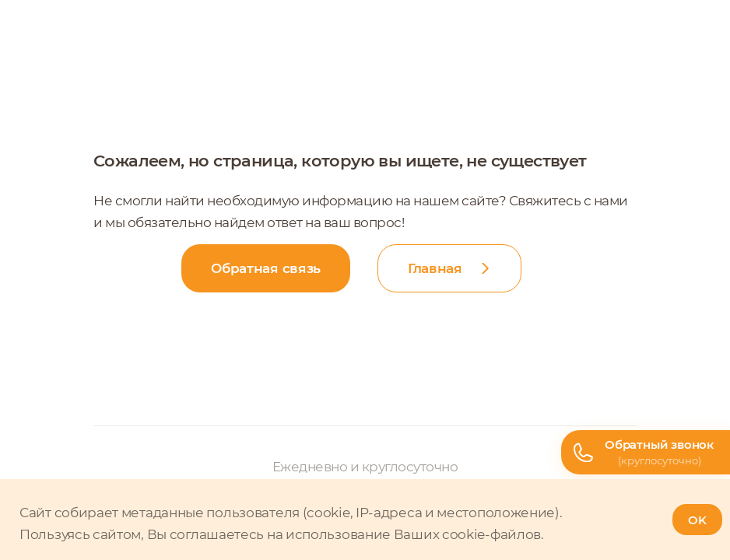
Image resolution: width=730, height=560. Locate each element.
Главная (435, 268)
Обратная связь (266, 268)
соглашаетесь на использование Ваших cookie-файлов (355, 534)
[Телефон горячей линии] (646, 452)
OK (697, 520)
